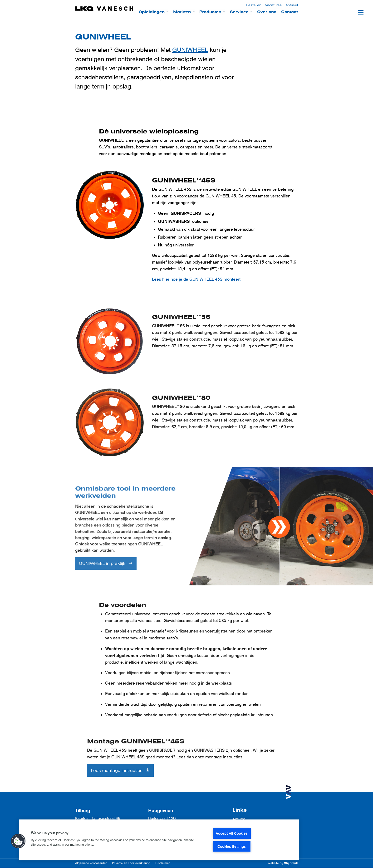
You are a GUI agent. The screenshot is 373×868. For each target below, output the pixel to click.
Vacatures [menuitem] (273, 5)
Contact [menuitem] (290, 12)
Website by (283, 863)
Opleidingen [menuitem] (152, 12)
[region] (159, 840)
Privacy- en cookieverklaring (131, 863)
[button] (18, 841)
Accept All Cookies (232, 833)
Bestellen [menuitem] (254, 5)
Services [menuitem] (239, 12)
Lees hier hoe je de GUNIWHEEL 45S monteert (196, 279)
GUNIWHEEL (190, 50)
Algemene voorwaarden (91, 863)
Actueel (239, 819)
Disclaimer (162, 863)
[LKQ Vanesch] (104, 9)
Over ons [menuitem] (267, 12)
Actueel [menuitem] (292, 5)
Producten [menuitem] (210, 12)
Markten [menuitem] (182, 12)
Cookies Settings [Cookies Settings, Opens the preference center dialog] (232, 846)
